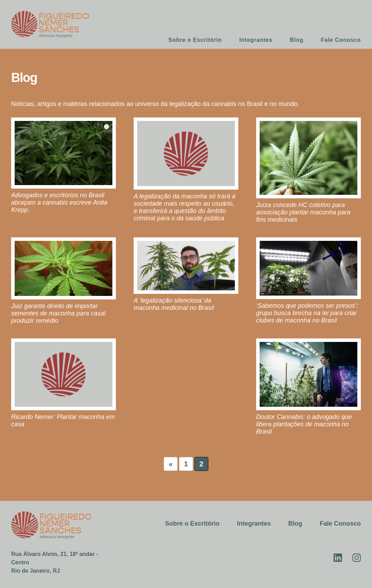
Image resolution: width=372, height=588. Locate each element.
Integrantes (256, 40)
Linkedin (338, 558)
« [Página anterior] (170, 464)
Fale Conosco (341, 40)
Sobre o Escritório (195, 40)
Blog (297, 40)
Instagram (357, 558)
